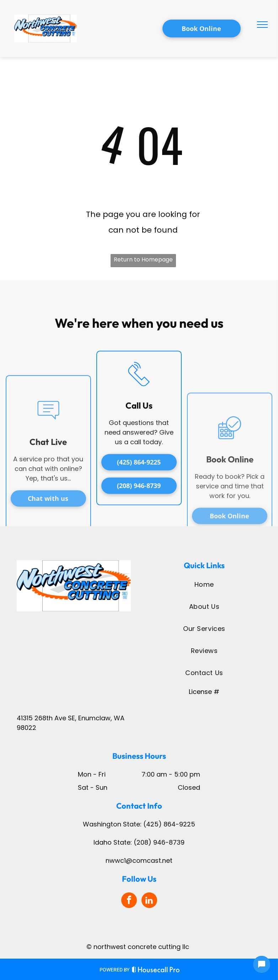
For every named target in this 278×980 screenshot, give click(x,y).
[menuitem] (204, 584)
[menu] (262, 25)
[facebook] (129, 901)
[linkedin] (149, 901)
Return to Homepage (143, 260)
